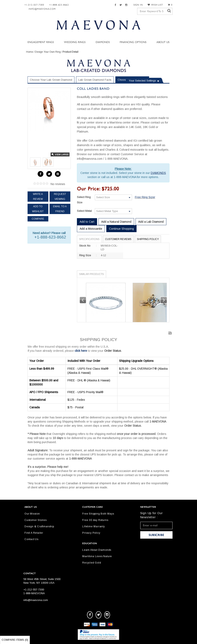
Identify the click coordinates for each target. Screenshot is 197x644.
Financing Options (133, 42)
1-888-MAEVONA (34, 593)
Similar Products (92, 274)
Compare (38, 219)
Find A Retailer (34, 533)
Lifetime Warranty (94, 526)
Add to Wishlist (38, 209)
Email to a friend (60, 209)
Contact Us (31, 539)
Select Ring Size (84, 200)
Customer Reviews (118, 239)
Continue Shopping (121, 229)
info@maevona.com (42, 9)
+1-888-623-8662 (59, 5)
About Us (163, 42)
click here (81, 351)
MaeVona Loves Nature (97, 556)
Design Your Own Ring (48, 52)
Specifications (89, 239)
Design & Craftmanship (39, 526)
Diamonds (103, 42)
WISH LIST (155, 5)
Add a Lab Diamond (151, 222)
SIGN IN (138, 5)
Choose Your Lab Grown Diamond (51, 80)
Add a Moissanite (91, 229)
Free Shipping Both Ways (98, 514)
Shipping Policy (148, 239)
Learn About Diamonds (97, 550)
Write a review (38, 197)
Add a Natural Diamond (116, 222)
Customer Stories (36, 520)
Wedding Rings (75, 42)
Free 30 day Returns (95, 520)
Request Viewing (60, 197)
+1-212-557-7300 (34, 5)
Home (30, 52)
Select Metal (84, 211)
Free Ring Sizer (145, 197)
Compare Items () (15, 640)
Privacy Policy (91, 533)
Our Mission (32, 514)
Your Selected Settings (142, 81)
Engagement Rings (41, 42)
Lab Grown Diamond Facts (95, 80)
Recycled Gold (92, 563)
